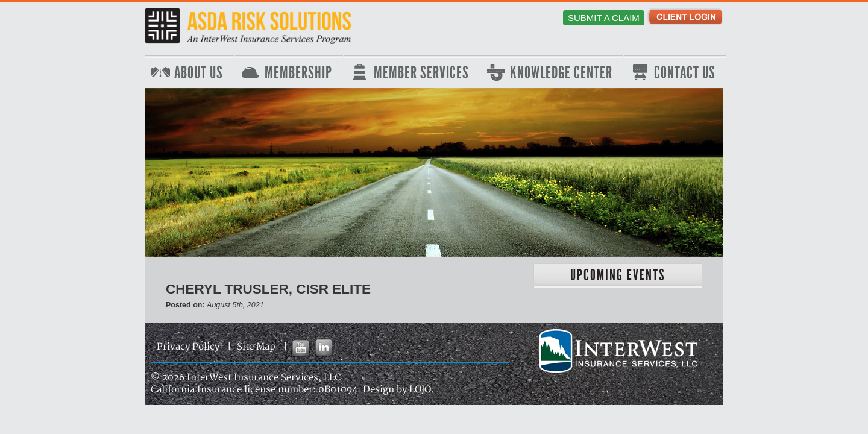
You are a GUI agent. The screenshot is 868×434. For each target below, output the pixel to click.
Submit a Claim (604, 18)
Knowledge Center (561, 73)
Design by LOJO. (398, 390)
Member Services (421, 73)
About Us (199, 73)
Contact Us (685, 73)
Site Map (256, 347)
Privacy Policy (188, 347)
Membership (298, 73)
